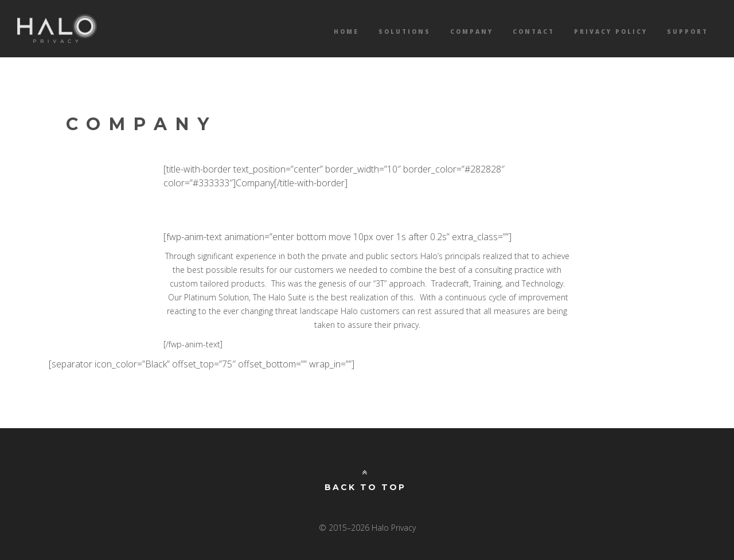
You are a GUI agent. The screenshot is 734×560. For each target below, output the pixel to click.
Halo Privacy (57, 29)
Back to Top (365, 480)
